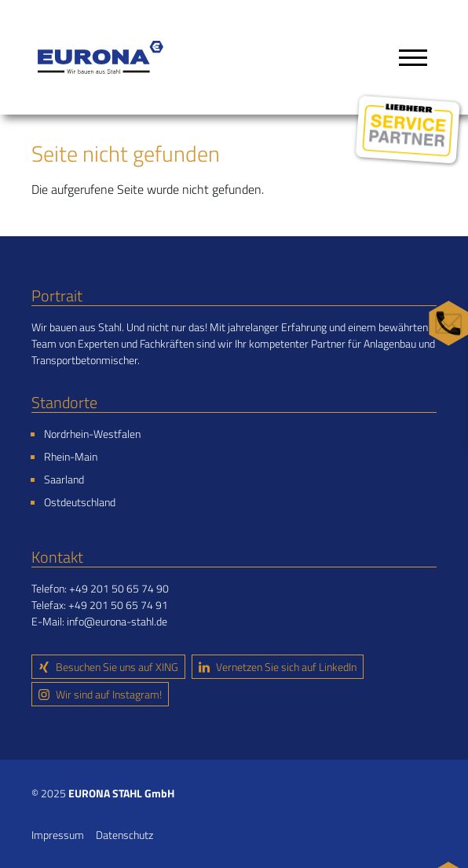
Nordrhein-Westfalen (92, 434)
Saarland (64, 479)
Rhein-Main (71, 456)
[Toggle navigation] (413, 57)
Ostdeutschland (80, 502)
